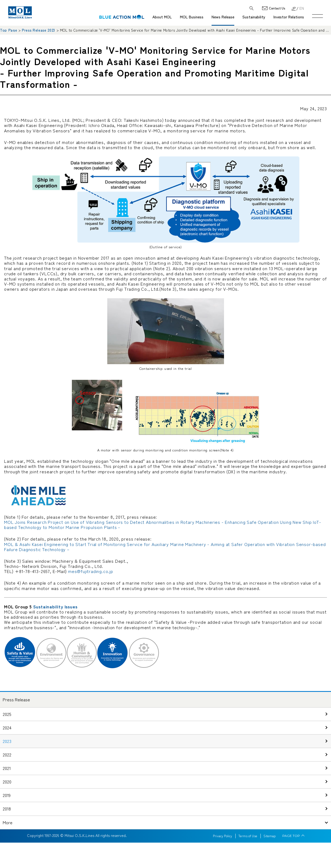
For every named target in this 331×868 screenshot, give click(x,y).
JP (294, 8)
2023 (7, 741)
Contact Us (277, 8)
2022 (7, 755)
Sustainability (254, 17)
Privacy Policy (223, 836)
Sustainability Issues (55, 606)
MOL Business (192, 17)
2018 (7, 809)
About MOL (162, 17)
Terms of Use (248, 836)
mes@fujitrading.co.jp (91, 571)
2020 (7, 782)
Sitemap (270, 836)
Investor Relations (289, 17)
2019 (7, 795)
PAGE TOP (291, 836)
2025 (7, 714)
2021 (7, 768)
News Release (223, 17)
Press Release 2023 (39, 30)
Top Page (9, 30)
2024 (7, 728)
